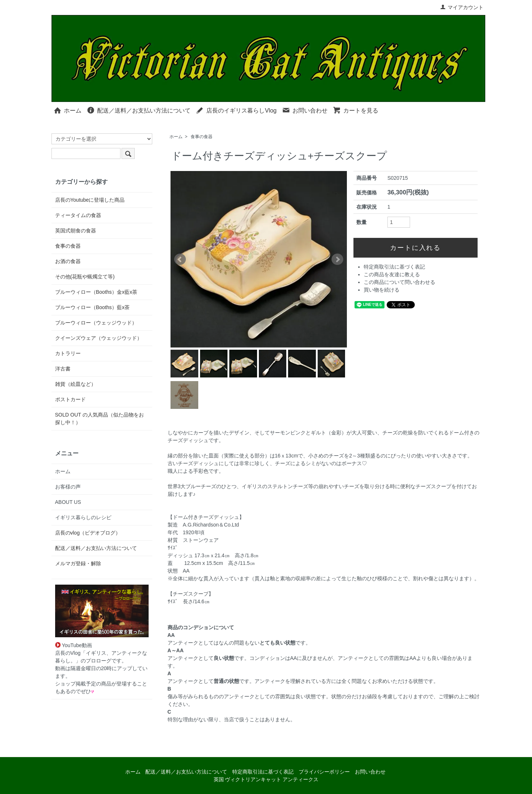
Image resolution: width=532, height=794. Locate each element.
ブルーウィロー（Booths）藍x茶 (93, 307)
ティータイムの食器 (78, 215)
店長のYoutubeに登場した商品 (90, 200)
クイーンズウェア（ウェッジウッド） (99, 338)
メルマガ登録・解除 (78, 563)
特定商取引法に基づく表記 (394, 267)
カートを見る (355, 110)
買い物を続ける (382, 290)
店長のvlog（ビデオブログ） (88, 533)
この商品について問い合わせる (399, 282)
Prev (180, 259)
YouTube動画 (74, 645)
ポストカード (70, 399)
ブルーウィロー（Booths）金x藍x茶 (96, 292)
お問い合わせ (305, 110)
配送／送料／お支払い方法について (139, 110)
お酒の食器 (68, 261)
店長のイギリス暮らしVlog (236, 110)
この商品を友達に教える (392, 274)
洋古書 (63, 369)
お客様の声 (68, 487)
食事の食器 (202, 137)
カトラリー (68, 353)
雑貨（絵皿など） (76, 384)
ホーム (67, 110)
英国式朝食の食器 (76, 231)
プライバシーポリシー (324, 772)
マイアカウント (462, 7)
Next (337, 259)
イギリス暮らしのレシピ (83, 517)
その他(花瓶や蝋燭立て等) (85, 277)
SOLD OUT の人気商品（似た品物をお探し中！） (99, 419)
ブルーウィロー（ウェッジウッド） (96, 323)
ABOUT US (68, 502)
